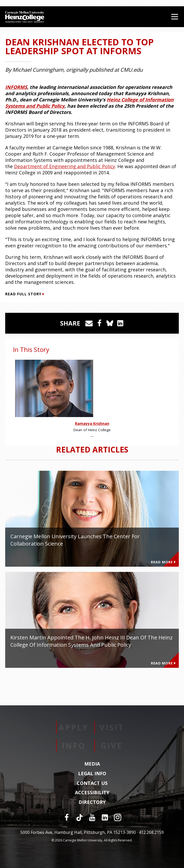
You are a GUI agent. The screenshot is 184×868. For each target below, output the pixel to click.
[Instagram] (118, 817)
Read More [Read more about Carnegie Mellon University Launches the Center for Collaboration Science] (163, 562)
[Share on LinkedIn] (120, 323)
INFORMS (16, 87)
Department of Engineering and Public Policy (65, 166)
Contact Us (92, 783)
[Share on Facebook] (99, 323)
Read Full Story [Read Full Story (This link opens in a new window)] (25, 294)
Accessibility (92, 793)
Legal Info (92, 774)
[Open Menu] (175, 17)
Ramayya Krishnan (92, 424)
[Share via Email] (89, 323)
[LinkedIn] (105, 817)
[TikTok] (79, 817)
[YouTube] (92, 817)
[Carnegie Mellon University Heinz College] (25, 17)
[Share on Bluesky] (110, 323)
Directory (92, 802)
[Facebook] (67, 817)
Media (92, 764)
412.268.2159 (151, 832)
